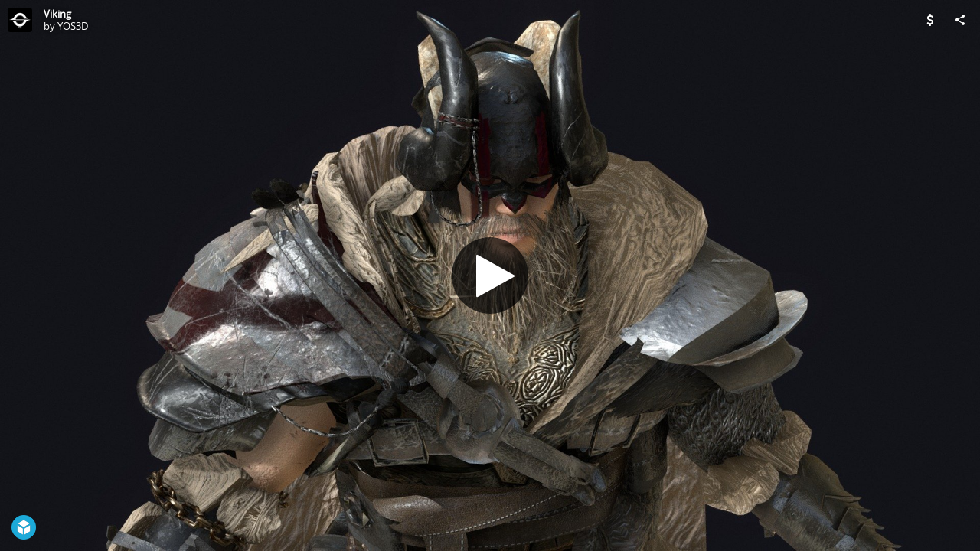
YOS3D (73, 26)
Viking (57, 14)
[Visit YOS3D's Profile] (20, 20)
